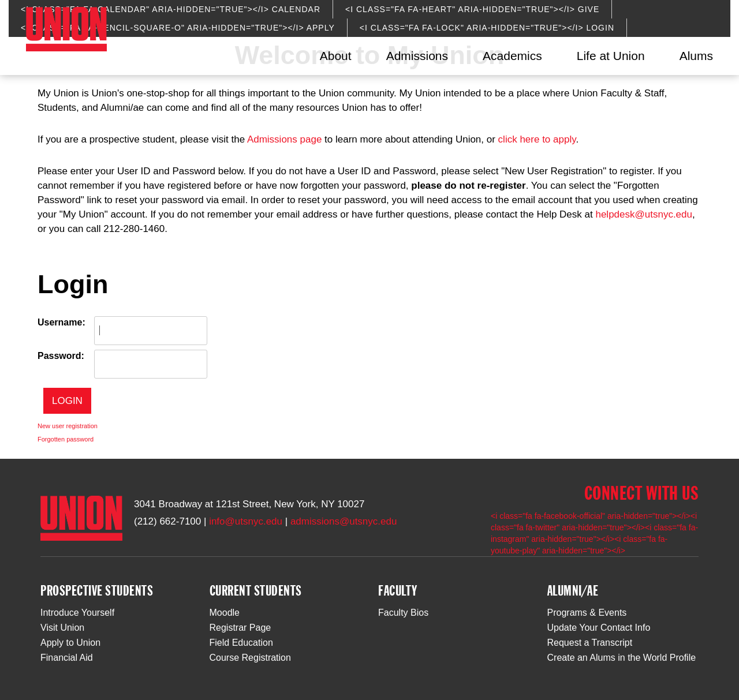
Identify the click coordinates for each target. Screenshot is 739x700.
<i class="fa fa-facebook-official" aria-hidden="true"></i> (591, 516)
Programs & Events (587, 613)
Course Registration (250, 658)
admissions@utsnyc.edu (344, 521)
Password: (61, 356)
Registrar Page (240, 628)
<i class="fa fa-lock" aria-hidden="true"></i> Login (487, 28)
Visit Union (62, 628)
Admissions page (284, 139)
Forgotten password (66, 439)
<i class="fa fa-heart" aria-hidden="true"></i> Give (472, 9)
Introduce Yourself (77, 613)
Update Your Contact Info (599, 628)
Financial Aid (67, 658)
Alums (696, 56)
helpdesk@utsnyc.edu (644, 214)
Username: (61, 322)
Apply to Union (70, 643)
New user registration (68, 426)
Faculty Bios (403, 613)
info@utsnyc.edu (246, 521)
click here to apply (537, 139)
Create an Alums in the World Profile (622, 658)
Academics (512, 56)
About (336, 56)
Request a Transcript (590, 643)
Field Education (241, 643)
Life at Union (611, 56)
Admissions (417, 56)
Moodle (225, 613)
